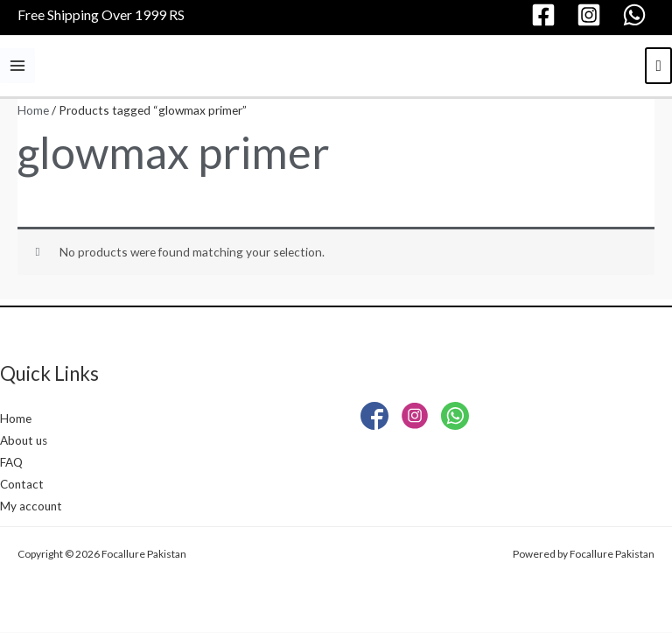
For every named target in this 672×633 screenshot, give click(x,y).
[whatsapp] (637, 15)
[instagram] (591, 15)
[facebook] (546, 15)
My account (32, 507)
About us (25, 441)
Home (33, 110)
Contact (22, 485)
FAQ (11, 463)
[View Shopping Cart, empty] (658, 66)
